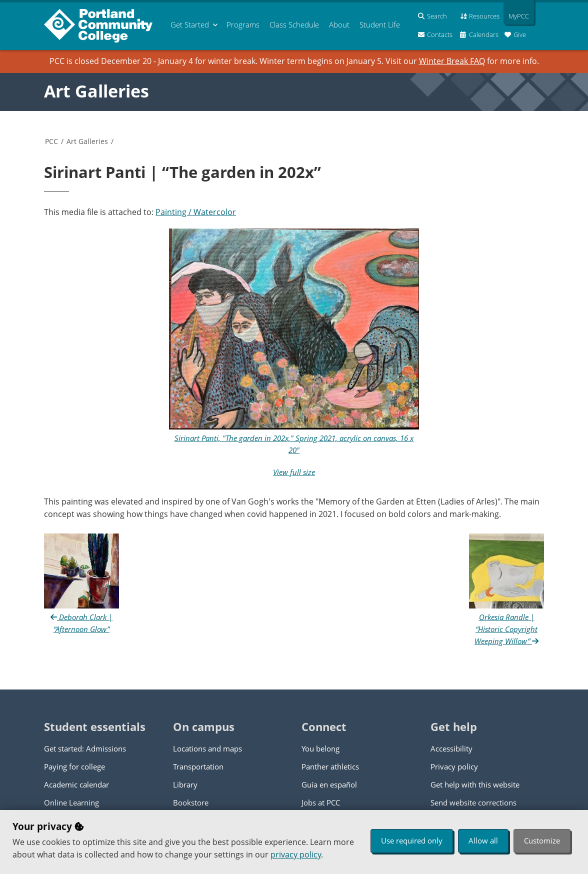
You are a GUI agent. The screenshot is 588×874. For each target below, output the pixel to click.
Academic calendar (76, 784)
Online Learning (71, 802)
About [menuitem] (339, 24)
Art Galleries (96, 91)
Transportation (198, 766)
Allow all (483, 840)
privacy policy (296, 854)
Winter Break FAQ (452, 61)
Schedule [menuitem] (294, 24)
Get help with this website (475, 784)
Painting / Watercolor (196, 212)
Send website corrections (473, 802)
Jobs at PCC (321, 802)
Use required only (412, 840)
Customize (542, 840)
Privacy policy (454, 766)
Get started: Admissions (85, 748)
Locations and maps (207, 748)
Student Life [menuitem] (380, 24)
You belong (320, 748)
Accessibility (451, 748)
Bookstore (191, 802)
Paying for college (74, 766)
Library (185, 784)
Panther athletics (330, 766)
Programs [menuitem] (243, 24)
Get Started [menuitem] (190, 24)
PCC (51, 141)
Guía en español (329, 784)
